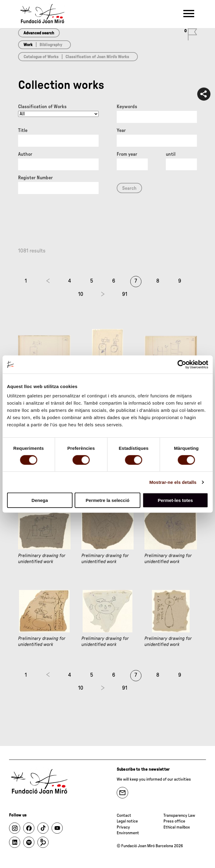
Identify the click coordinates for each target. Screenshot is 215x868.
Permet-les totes (175, 500)
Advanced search (39, 33)
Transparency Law (179, 816)
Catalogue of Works (41, 57)
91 (125, 294)
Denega (40, 500)
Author (25, 154)
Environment (128, 833)
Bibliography (51, 45)
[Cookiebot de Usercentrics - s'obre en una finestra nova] (182, 364)
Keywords (127, 107)
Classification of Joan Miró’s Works (97, 57)
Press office (174, 821)
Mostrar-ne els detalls (173, 482)
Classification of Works (42, 107)
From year (127, 154)
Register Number (35, 178)
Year (121, 130)
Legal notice (127, 821)
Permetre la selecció (107, 500)
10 (81, 294)
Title (23, 130)
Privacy (123, 827)
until (171, 154)
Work (28, 45)
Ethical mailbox (177, 827)
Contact (124, 816)
